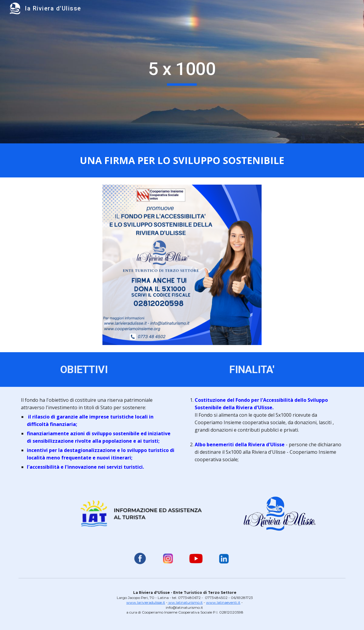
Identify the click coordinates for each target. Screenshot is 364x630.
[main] (182, 72)
